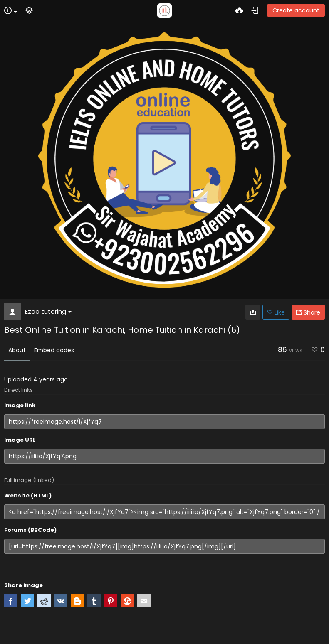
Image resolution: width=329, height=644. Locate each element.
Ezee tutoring (48, 311)
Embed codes (54, 350)
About (17, 350)
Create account (296, 10)
